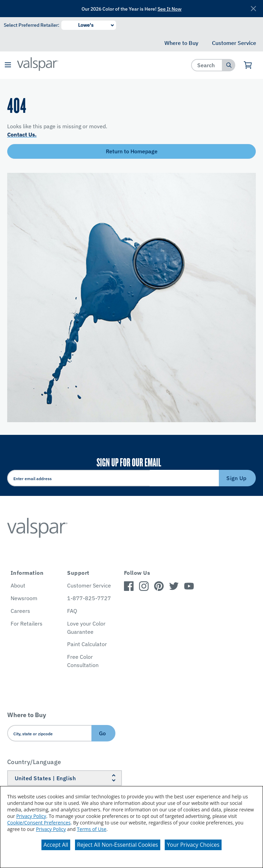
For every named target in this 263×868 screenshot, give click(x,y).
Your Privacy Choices (193, 845)
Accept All (56, 845)
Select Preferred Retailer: (32, 25)
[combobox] (207, 65)
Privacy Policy (31, 816)
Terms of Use (92, 829)
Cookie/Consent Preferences (39, 823)
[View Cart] (248, 65)
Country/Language (34, 762)
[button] (8, 65)
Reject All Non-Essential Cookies (118, 845)
